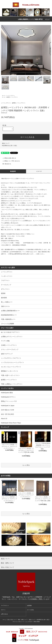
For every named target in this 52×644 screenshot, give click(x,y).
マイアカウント (5, 605)
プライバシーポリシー (18, 622)
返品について (6, 143)
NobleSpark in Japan (8, 406)
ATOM (38, 622)
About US (4, 419)
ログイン (3, 610)
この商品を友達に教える (8, 158)
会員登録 (29, 605)
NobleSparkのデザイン (8, 397)
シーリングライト (11, 96)
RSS (35, 622)
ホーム (4, 96)
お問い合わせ (4, 614)
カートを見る (30, 610)
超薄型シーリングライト (12, 97)
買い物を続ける (6, 164)
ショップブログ (29, 622)
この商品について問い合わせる (10, 161)
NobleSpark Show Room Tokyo (11, 423)
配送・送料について (23, 620)
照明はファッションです (9, 401)
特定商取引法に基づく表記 (9, 146)
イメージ (39, 171)
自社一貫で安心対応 (7, 414)
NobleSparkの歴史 (7, 393)
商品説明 (13, 171)
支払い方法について (12, 620)
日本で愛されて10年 (8, 410)
